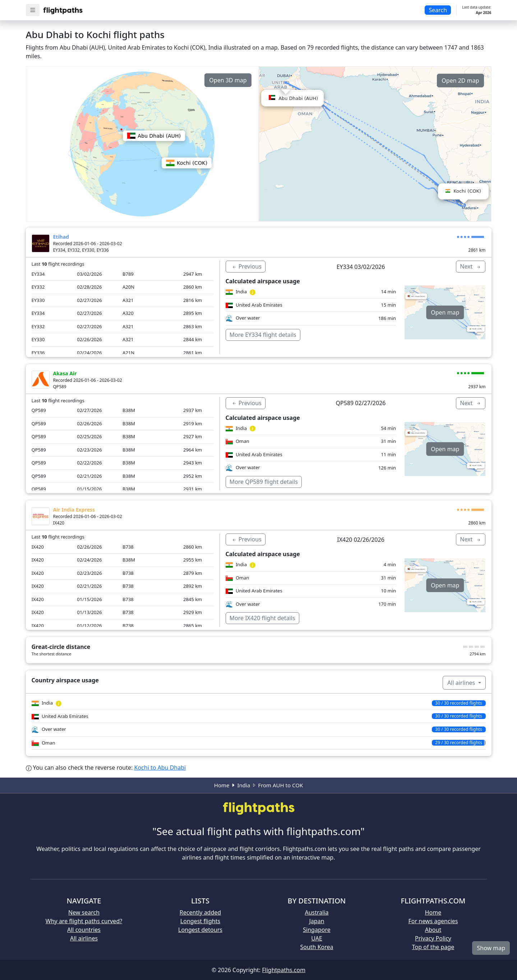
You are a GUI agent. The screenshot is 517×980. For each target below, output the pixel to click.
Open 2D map (460, 81)
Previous (246, 266)
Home (222, 785)
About (433, 930)
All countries (84, 930)
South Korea (317, 947)
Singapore (317, 930)
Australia (317, 912)
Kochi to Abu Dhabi (160, 768)
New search (84, 912)
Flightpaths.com (284, 970)
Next (471, 266)
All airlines (462, 683)
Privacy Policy (433, 938)
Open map (445, 312)
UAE (317, 938)
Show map (491, 948)
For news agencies (433, 921)
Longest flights (200, 921)
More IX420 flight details (262, 618)
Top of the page (433, 947)
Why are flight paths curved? (84, 921)
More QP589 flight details (264, 482)
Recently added (200, 912)
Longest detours (200, 930)
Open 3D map (228, 80)
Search (438, 10)
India (244, 785)
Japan (317, 921)
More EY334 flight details (263, 335)
